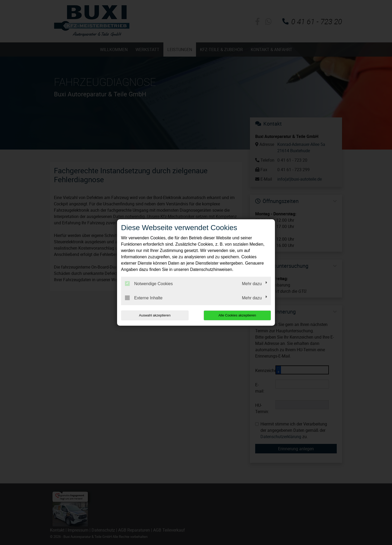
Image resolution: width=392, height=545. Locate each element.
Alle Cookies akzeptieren (237, 315)
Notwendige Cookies (149, 284)
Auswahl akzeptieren (155, 315)
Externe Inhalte (144, 298)
